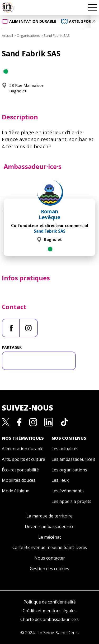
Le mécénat (50, 537)
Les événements (68, 491)
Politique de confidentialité (50, 602)
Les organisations (69, 470)
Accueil (7, 35)
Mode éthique (16, 491)
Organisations (28, 35)
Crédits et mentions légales (50, 611)
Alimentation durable (23, 449)
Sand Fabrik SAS (50, 231)
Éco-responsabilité (20, 470)
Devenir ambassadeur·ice (50, 526)
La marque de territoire (49, 516)
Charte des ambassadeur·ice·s (49, 619)
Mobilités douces (19, 480)
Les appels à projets (71, 501)
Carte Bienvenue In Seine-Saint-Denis (50, 547)
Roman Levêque (50, 214)
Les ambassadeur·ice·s (73, 459)
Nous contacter (50, 558)
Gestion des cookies (49, 569)
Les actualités (65, 449)
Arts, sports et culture (23, 459)
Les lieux (60, 480)
